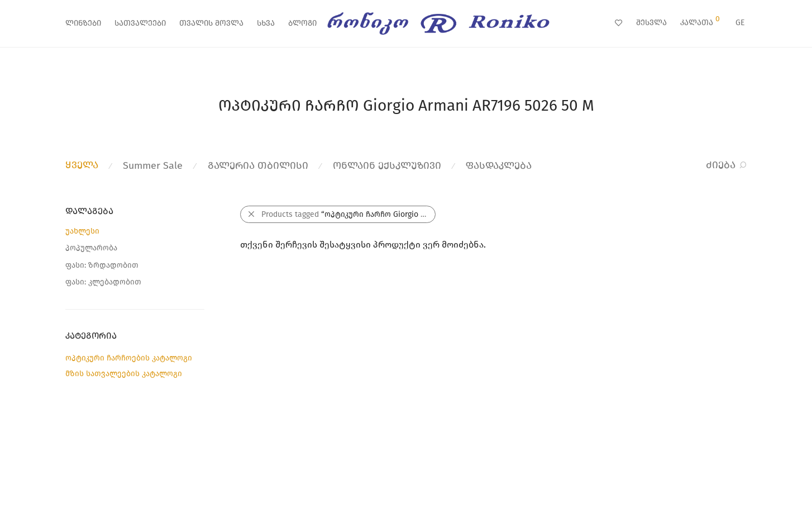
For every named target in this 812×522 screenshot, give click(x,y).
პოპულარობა (91, 248)
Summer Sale (153, 165)
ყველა (82, 165)
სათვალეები (140, 23)
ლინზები (83, 23)
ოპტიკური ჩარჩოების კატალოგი (129, 358)
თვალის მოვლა (211, 23)
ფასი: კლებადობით (103, 282)
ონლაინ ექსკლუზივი (387, 165)
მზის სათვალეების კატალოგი (124, 374)
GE (740, 23)
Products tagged (348, 214)
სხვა (266, 23)
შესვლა (651, 23)
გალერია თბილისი (258, 165)
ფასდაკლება (499, 165)
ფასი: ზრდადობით (102, 265)
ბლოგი (302, 23)
